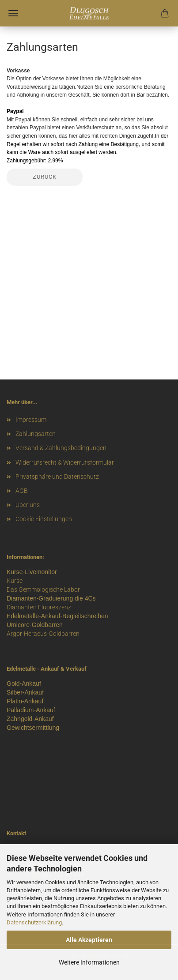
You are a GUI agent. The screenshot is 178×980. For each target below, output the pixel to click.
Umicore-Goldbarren (35, 625)
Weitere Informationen (89, 962)
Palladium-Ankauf (31, 710)
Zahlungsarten (36, 434)
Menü (13, 13)
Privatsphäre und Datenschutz (57, 477)
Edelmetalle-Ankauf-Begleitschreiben (57, 616)
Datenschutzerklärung (34, 922)
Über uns (28, 505)
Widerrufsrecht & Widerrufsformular (65, 462)
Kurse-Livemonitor (32, 572)
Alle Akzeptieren (89, 940)
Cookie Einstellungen (44, 519)
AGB (22, 491)
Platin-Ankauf (25, 701)
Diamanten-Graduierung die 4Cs (51, 598)
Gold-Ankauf (24, 683)
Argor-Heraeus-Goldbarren (43, 634)
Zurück (45, 177)
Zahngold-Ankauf (30, 719)
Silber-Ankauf (25, 692)
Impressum (31, 420)
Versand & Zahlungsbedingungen (61, 448)
